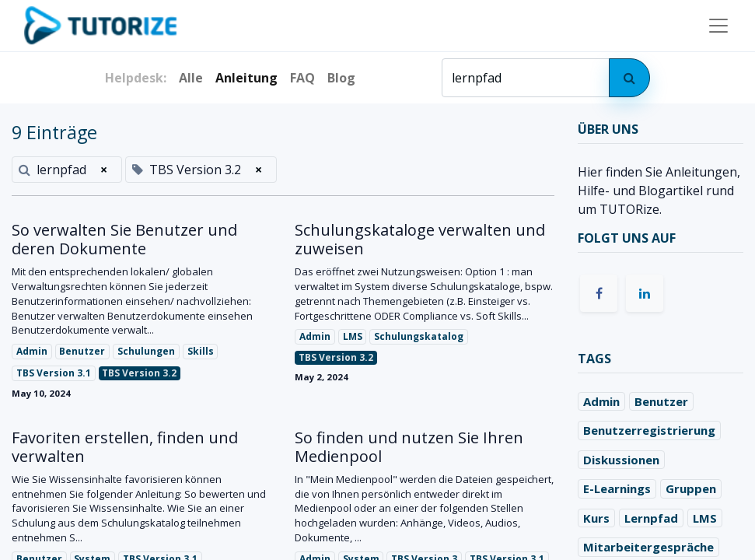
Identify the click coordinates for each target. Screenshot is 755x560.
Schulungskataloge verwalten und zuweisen (420, 240)
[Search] (629, 78)
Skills (201, 351)
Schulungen (146, 351)
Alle (191, 78)
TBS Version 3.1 (54, 373)
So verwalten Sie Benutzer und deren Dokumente (124, 240)
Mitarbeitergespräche (648, 547)
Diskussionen (621, 460)
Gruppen (691, 488)
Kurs (596, 518)
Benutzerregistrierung (649, 430)
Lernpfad (651, 518)
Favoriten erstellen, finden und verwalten (125, 447)
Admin (32, 351)
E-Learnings (617, 488)
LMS (353, 336)
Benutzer (82, 351)
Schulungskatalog (419, 336)
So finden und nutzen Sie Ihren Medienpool (409, 447)
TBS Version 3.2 (139, 373)
